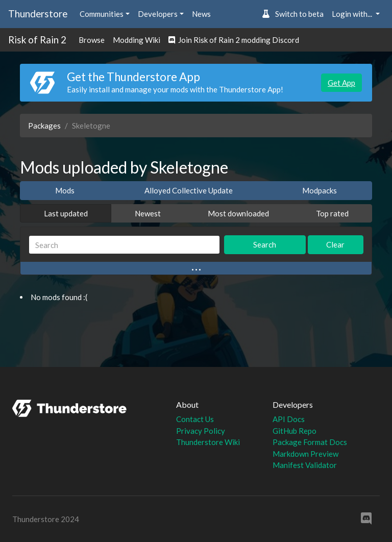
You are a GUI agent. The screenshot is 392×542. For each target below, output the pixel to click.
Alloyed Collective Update (189, 190)
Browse (92, 40)
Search (265, 244)
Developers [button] (158, 14)
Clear (335, 244)
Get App (341, 83)
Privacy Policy (201, 431)
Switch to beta (293, 14)
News (201, 14)
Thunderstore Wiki (208, 442)
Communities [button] (102, 14)
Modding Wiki (137, 40)
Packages (44, 126)
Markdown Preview (305, 454)
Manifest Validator (305, 465)
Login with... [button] (353, 14)
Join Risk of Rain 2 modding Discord (234, 40)
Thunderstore (38, 14)
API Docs (289, 419)
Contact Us (195, 419)
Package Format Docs (310, 442)
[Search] (124, 245)
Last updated (66, 213)
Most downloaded (238, 213)
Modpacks (320, 190)
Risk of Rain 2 (37, 40)
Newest (148, 213)
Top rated (332, 213)
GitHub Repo (295, 431)
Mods (65, 190)
